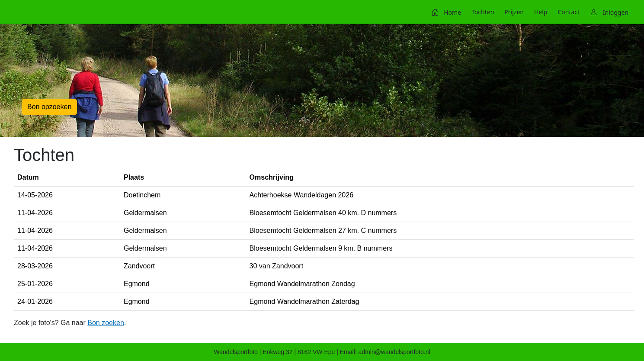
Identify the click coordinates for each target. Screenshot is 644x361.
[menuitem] (446, 12)
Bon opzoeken (49, 107)
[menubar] (530, 12)
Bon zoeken (106, 323)
